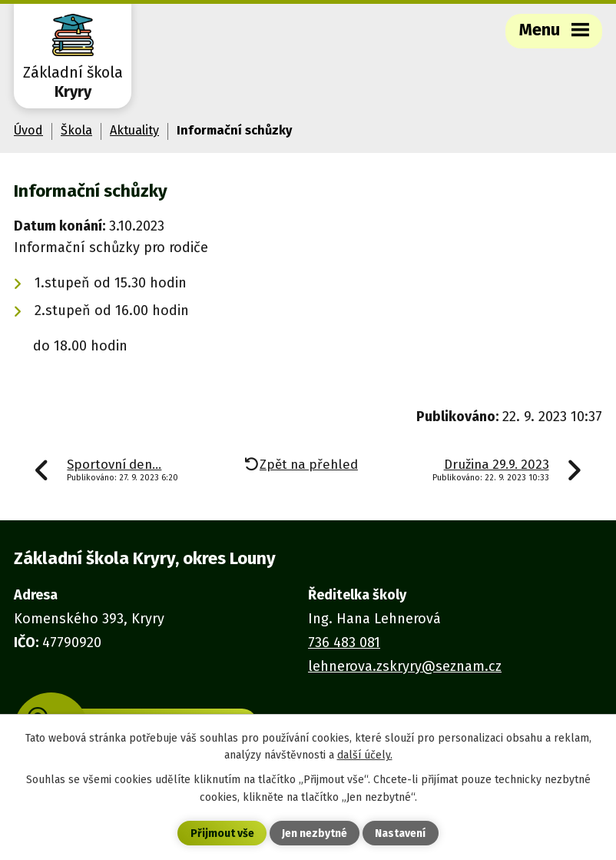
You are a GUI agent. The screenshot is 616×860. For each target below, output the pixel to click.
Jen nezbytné (315, 833)
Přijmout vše (222, 833)
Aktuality (134, 130)
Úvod (28, 130)
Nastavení (400, 833)
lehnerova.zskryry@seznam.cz (405, 666)
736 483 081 (344, 643)
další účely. (365, 755)
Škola (76, 130)
